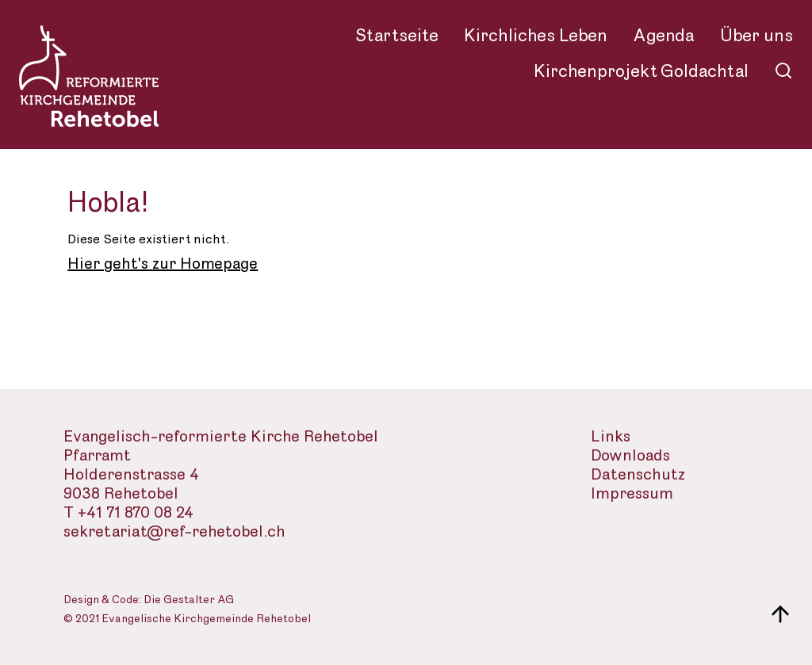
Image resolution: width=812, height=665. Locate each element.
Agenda (664, 36)
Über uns (756, 36)
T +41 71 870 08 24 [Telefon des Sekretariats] (129, 513)
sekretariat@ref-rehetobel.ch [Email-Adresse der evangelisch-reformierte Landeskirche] (174, 532)
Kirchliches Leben (536, 36)
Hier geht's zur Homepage (163, 264)
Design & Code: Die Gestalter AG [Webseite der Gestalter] (149, 600)
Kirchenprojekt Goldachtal (641, 71)
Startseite (397, 36)
